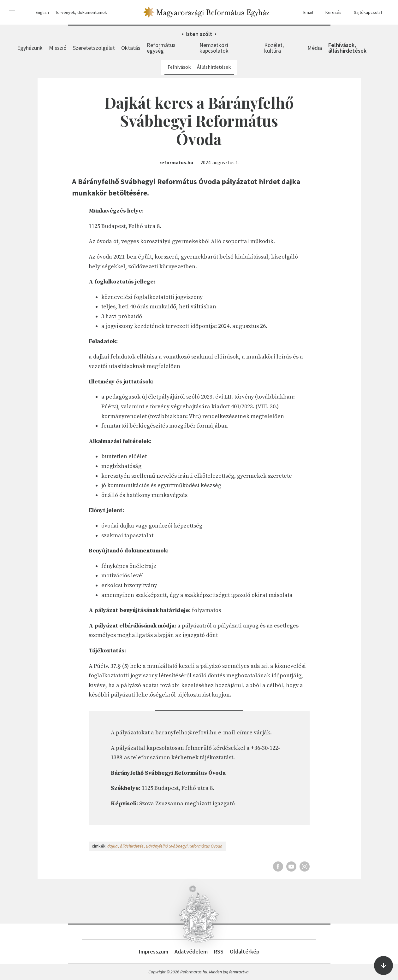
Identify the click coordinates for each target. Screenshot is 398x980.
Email (305, 12)
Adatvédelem (191, 951)
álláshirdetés (132, 846)
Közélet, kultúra (274, 48)
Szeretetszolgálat (94, 48)
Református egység (161, 48)
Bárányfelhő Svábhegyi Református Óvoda (184, 846)
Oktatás (131, 48)
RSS (219, 951)
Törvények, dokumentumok (81, 12)
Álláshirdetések (214, 67)
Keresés (330, 12)
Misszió (58, 48)
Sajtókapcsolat (365, 12)
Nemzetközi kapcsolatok (214, 48)
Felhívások (179, 67)
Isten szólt (199, 34)
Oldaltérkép (245, 951)
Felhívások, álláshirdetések (347, 48)
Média (315, 48)
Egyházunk (30, 48)
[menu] (12, 12)
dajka (113, 846)
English (42, 12)
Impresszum (154, 951)
